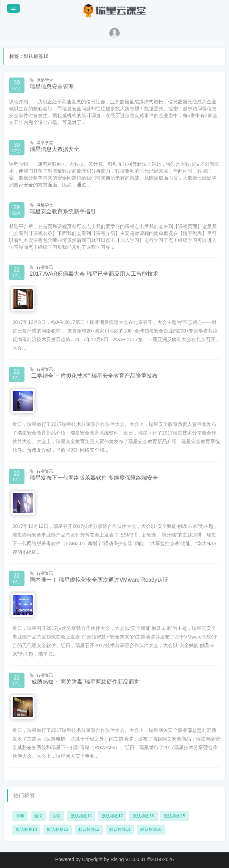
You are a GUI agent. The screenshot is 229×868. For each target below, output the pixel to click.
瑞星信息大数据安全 (54, 149)
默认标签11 (120, 829)
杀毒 (20, 816)
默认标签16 (143, 816)
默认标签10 (151, 829)
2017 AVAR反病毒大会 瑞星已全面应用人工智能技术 (94, 274)
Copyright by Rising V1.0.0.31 (114, 859)
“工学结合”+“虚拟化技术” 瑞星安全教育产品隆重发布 (94, 376)
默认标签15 (174, 816)
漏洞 (38, 816)
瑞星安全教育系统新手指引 (63, 211)
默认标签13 (57, 829)
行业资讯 (45, 267)
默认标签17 (112, 816)
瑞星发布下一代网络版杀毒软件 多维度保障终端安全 (94, 478)
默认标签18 (81, 816)
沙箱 (57, 816)
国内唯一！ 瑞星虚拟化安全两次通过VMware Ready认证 (99, 580)
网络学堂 (45, 80)
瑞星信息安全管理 (52, 87)
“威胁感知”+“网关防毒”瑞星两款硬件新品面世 (85, 682)
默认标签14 (26, 829)
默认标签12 (89, 829)
